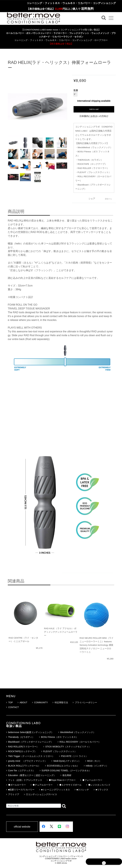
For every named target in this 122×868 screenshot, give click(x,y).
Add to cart (94, 109)
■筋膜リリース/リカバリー (21, 790)
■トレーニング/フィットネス (55, 790)
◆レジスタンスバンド (99, 785)
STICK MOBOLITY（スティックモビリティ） (68, 747)
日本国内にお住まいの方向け (94, 116)
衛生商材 (67, 775)
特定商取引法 (60, 702)
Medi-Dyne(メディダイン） (67, 761)
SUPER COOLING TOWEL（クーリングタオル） (66, 770)
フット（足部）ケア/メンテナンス (25, 780)
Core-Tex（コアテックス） (22, 770)
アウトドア (14, 794)
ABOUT (22, 702)
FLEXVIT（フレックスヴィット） (60, 751)
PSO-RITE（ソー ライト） (74, 756)
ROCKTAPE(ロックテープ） (22, 751)
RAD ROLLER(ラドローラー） (23, 747)
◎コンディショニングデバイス (41, 794)
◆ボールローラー (17, 785)
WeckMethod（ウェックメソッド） (78, 732)
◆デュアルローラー (43, 785)
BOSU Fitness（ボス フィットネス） (59, 737)
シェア (92, 199)
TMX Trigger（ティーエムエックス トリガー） (31, 756)
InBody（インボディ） (97, 766)
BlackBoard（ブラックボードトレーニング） (30, 742)
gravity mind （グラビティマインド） (27, 761)
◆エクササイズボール (70, 785)
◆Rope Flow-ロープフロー (62, 780)
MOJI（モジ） (94, 761)
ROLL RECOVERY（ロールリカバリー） (80, 742)
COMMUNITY (40, 702)
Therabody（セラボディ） (21, 737)
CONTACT (13, 707)
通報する (108, 199)
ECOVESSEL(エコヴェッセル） (63, 766)
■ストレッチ (83, 790)
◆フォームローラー (92, 780)
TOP (10, 702)
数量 (76, 90)
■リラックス (102, 790)
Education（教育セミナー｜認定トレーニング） (32, 775)
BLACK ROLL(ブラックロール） (24, 766)
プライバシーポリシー (85, 702)
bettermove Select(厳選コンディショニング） (31, 732)
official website (22, 827)
